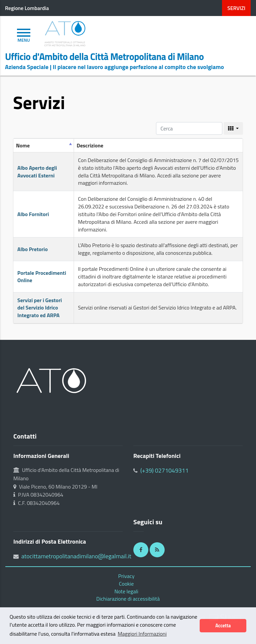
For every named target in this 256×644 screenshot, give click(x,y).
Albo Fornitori (33, 214)
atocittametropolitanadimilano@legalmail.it (76, 556)
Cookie (126, 584)
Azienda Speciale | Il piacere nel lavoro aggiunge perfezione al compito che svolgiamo (114, 67)
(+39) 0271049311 (164, 470)
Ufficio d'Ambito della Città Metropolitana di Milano (104, 57)
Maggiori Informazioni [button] (142, 634)
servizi (236, 8)
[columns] (233, 128)
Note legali (126, 591)
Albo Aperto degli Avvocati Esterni (37, 172)
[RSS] (157, 550)
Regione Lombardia (27, 8)
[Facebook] (141, 550)
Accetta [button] (223, 626)
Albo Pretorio (32, 249)
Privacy (126, 576)
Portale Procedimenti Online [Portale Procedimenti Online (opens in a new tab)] (42, 277)
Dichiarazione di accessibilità (128, 599)
